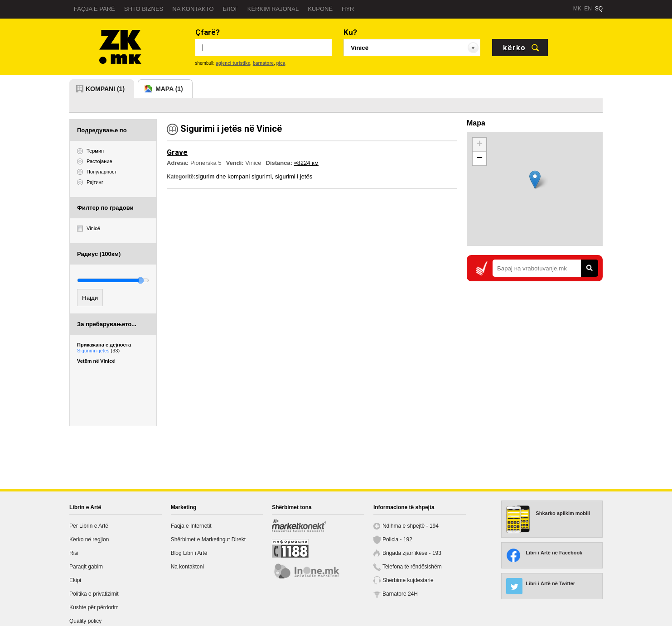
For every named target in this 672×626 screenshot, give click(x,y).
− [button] (480, 159)
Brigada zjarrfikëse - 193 (412, 553)
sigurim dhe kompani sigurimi (233, 176)
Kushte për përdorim (94, 607)
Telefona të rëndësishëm (412, 567)
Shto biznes (144, 9)
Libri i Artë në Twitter (550, 583)
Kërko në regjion (89, 539)
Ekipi (75, 580)
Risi (74, 553)
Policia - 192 (397, 539)
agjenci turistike (233, 63)
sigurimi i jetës (294, 176)
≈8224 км (306, 163)
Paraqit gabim (86, 567)
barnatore (263, 63)
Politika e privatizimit (94, 594)
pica (280, 63)
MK (577, 9)
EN (588, 9)
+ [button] (480, 144)
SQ (599, 9)
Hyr (348, 9)
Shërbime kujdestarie (408, 580)
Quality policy (85, 621)
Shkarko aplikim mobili (563, 513)
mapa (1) (169, 89)
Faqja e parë (94, 9)
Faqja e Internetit (191, 526)
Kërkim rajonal (273, 9)
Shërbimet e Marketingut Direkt (208, 539)
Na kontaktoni (187, 567)
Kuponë (320, 9)
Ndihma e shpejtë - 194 (411, 526)
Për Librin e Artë (89, 526)
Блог (231, 9)
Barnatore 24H (400, 594)
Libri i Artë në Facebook (554, 553)
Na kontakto (193, 9)
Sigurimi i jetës (98, 351)
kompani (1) (105, 89)
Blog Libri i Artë (189, 553)
